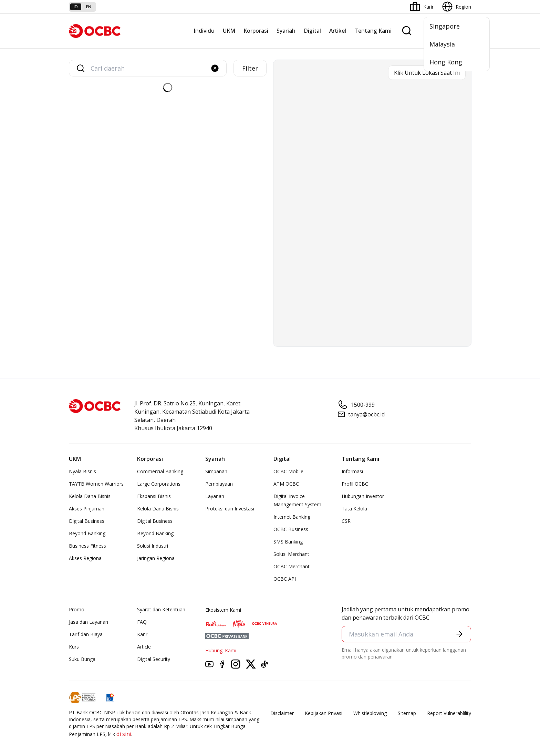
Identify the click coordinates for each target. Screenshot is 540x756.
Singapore (445, 26)
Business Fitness (87, 546)
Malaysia (442, 44)
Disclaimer (282, 713)
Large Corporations (159, 484)
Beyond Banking (87, 533)
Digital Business (87, 521)
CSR (346, 521)
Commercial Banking (160, 471)
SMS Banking (288, 542)
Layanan (215, 496)
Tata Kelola (354, 509)
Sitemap (407, 713)
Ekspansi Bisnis (154, 496)
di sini (124, 734)
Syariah (286, 31)
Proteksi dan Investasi (230, 509)
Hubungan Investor (363, 496)
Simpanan (216, 471)
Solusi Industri (153, 546)
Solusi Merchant (291, 554)
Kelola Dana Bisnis (90, 496)
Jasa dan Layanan (89, 622)
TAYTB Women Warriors (96, 484)
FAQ (142, 622)
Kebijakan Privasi (324, 713)
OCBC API (285, 579)
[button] (215, 68)
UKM (229, 31)
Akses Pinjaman (87, 509)
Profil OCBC (355, 484)
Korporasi (256, 31)
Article (144, 647)
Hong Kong (446, 62)
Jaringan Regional (156, 558)
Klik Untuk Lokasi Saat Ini (427, 73)
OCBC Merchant (292, 566)
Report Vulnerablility (449, 713)
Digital (312, 31)
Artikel (338, 31)
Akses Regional (86, 558)
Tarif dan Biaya (86, 634)
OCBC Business (291, 529)
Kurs (74, 647)
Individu (204, 31)
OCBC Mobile (288, 471)
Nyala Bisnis (82, 471)
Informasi (352, 471)
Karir (142, 634)
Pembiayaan (219, 484)
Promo (77, 609)
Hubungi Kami (221, 650)
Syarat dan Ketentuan (161, 609)
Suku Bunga (82, 659)
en (89, 7)
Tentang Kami (373, 31)
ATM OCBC (286, 484)
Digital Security (154, 659)
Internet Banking (292, 517)
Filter (250, 68)
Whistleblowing (370, 713)
